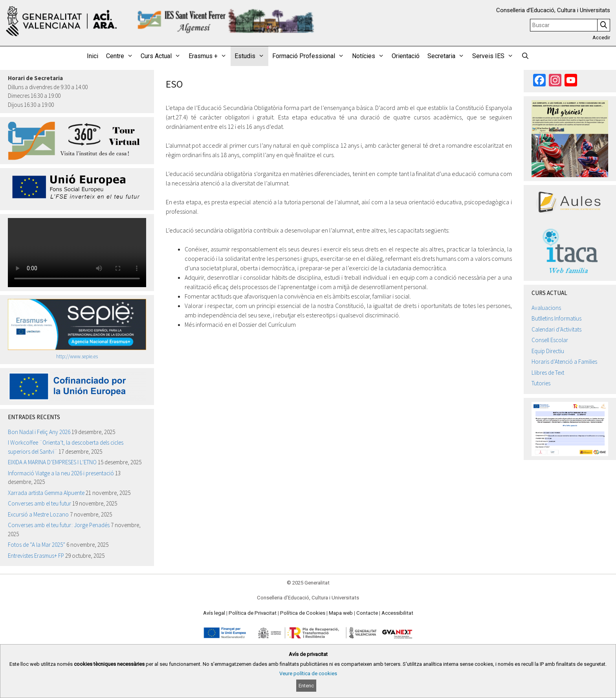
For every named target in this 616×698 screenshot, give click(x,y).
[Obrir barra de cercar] (525, 56)
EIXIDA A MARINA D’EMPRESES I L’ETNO (52, 462)
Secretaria (448, 56)
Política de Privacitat (253, 613)
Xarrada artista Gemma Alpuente (46, 493)
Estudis (251, 56)
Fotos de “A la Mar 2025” (37, 545)
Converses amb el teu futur (39, 503)
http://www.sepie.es (77, 356)
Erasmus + (210, 56)
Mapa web (341, 613)
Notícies (370, 56)
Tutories (541, 383)
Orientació (406, 56)
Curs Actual (163, 56)
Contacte (367, 613)
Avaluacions (546, 308)
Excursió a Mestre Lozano (38, 514)
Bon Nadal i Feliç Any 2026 (39, 432)
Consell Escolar (550, 340)
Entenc (306, 686)
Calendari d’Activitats (556, 329)
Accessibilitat (397, 613)
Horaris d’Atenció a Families (564, 362)
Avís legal (214, 613)
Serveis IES (495, 56)
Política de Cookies (303, 613)
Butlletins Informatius (556, 318)
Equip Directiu (548, 351)
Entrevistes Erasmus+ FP (36, 556)
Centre (122, 56)
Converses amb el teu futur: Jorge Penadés (59, 525)
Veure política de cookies (308, 673)
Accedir (601, 38)
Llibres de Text (548, 373)
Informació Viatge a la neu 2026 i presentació (61, 473)
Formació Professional (310, 56)
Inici (93, 56)
